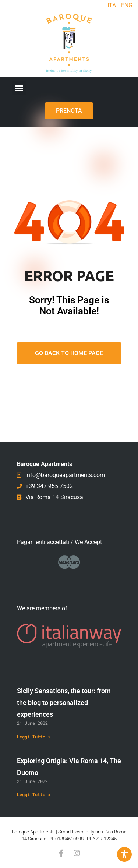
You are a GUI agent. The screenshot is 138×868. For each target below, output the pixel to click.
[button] (19, 88)
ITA (112, 5)
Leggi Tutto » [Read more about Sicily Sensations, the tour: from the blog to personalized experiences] (34, 737)
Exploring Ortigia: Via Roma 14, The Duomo (69, 767)
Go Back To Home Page (69, 353)
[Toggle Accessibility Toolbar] (124, 854)
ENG (127, 5)
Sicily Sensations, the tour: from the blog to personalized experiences (64, 703)
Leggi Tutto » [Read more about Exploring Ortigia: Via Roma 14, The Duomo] (34, 794)
